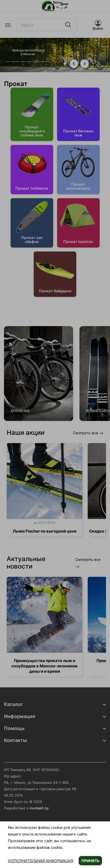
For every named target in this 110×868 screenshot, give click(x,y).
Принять (90, 861)
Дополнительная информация (41, 861)
